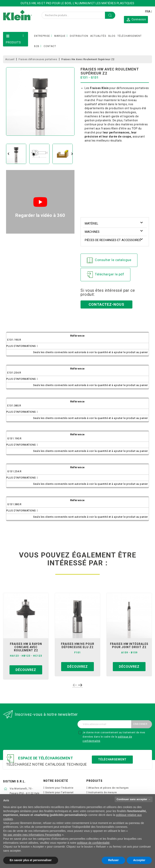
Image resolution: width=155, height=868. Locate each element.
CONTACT (50, 46)
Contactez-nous (106, 304)
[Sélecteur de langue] (149, 12)
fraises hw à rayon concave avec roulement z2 (26, 647)
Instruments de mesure (103, 792)
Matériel (92, 224)
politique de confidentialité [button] (93, 843)
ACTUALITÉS (98, 36)
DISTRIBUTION (79, 36)
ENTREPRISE (42, 36)
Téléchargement (112, 759)
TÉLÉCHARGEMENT (130, 36)
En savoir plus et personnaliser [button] (31, 860)
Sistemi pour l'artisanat (59, 792)
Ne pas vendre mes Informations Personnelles (32, 835)
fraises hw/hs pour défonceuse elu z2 (78, 645)
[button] (136, 19)
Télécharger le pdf (105, 275)
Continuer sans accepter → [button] (134, 799)
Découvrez (26, 670)
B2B (37, 46)
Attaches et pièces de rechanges (108, 788)
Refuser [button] (113, 860)
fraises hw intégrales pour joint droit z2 (129, 645)
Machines (92, 232)
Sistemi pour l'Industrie (59, 788)
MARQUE (60, 36)
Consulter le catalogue (109, 260)
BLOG (112, 36)
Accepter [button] (139, 860)
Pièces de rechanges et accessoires (113, 240)
